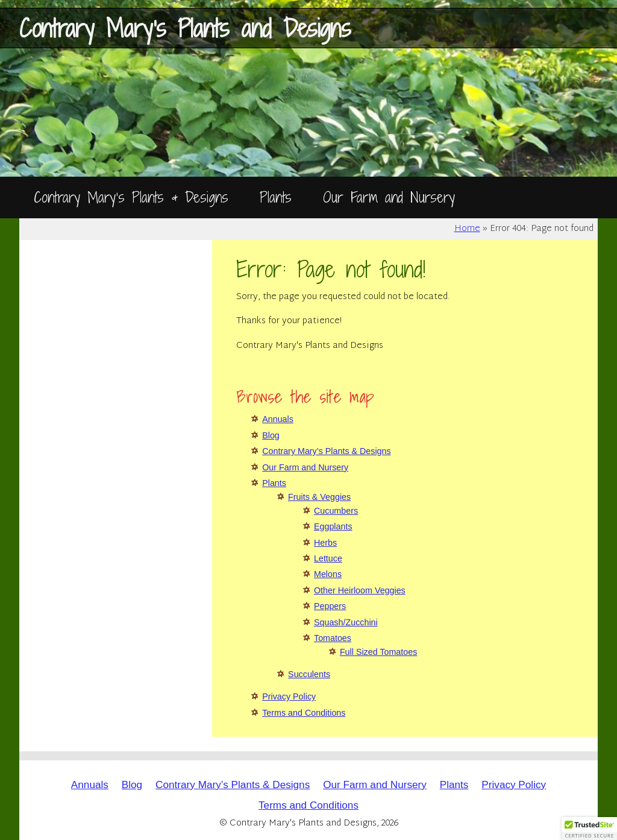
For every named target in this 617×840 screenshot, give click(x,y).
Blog (271, 435)
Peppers (330, 606)
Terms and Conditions (304, 713)
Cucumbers (336, 511)
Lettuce (328, 558)
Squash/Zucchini (346, 622)
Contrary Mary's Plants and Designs (185, 28)
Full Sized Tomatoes (378, 652)
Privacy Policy (289, 696)
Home (467, 229)
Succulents (309, 674)
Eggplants (333, 526)
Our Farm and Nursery (389, 197)
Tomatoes (333, 638)
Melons (328, 574)
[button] (589, 829)
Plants (276, 197)
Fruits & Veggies (319, 497)
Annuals (278, 419)
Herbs (325, 543)
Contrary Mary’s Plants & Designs (131, 197)
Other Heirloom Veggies (360, 590)
